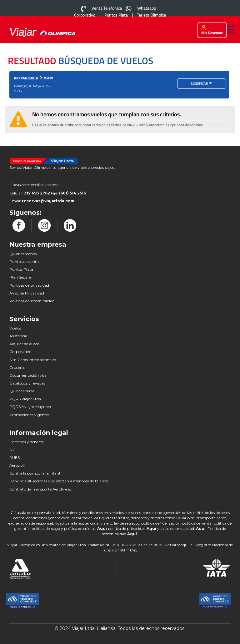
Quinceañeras (22, 391)
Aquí (102, 528)
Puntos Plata (21, 269)
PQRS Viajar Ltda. (26, 399)
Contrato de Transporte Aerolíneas (40, 489)
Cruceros (17, 367)
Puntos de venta (24, 262)
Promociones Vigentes (29, 415)
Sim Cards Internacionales (33, 360)
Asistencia (18, 336)
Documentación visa (28, 375)
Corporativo (20, 352)
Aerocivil (17, 465)
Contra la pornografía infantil (36, 473)
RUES (15, 458)
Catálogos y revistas (27, 383)
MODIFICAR (202, 83)
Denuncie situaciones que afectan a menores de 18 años (59, 481)
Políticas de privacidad (29, 285)
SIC (12, 450)
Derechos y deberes (26, 442)
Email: (42, 201)
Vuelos (15, 328)
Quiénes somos (23, 254)
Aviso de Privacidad (27, 293)
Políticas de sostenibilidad (32, 301)
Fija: (68, 193)
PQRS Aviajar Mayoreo (30, 407)
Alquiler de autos (24, 344)
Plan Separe (20, 277)
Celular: (30, 193)
